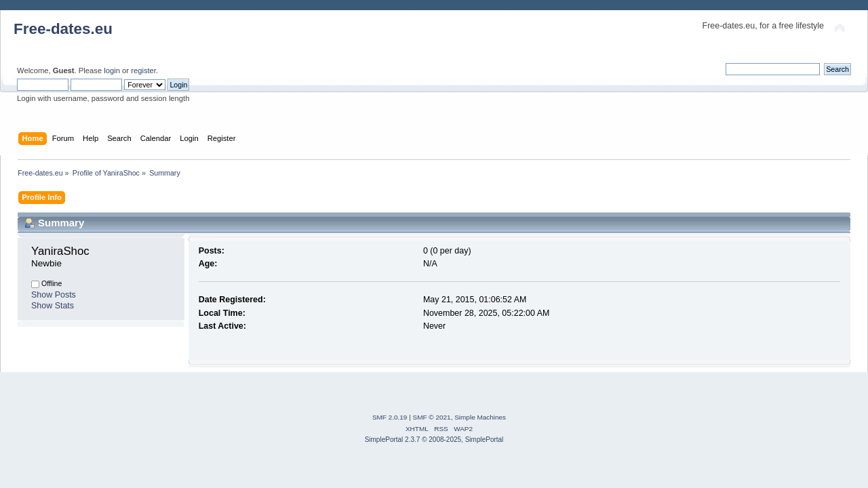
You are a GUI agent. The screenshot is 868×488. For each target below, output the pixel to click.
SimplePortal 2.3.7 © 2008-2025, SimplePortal (434, 440)
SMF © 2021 (432, 417)
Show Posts (54, 295)
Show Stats (53, 306)
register (143, 70)
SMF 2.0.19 (390, 417)
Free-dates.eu (63, 29)
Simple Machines (480, 417)
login (112, 70)
